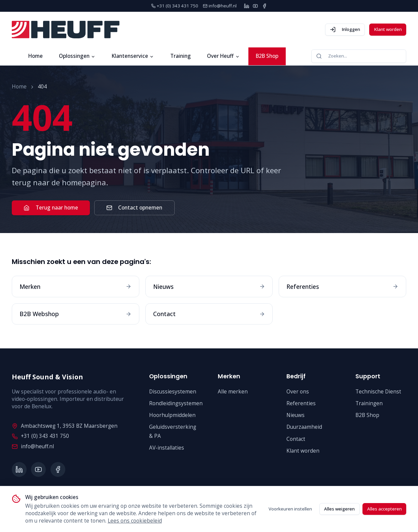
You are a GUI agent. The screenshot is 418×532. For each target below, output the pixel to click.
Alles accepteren (385, 509)
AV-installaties (167, 448)
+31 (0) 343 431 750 (40, 436)
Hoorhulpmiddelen (172, 415)
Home (36, 56)
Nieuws (295, 415)
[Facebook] (264, 6)
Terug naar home (51, 208)
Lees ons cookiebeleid (135, 521)
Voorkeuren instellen (290, 509)
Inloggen (345, 29)
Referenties (301, 403)
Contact (296, 439)
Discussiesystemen (173, 392)
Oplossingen (77, 56)
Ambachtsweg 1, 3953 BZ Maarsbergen (64, 426)
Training (181, 56)
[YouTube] (255, 6)
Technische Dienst (378, 392)
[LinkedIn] (247, 6)
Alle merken (233, 392)
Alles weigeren (339, 509)
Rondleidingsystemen (176, 403)
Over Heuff (223, 56)
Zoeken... (331, 56)
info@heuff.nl (33, 446)
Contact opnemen (134, 208)
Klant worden (388, 29)
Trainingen (369, 403)
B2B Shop (267, 56)
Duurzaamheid (304, 427)
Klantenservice (133, 56)
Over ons (298, 392)
